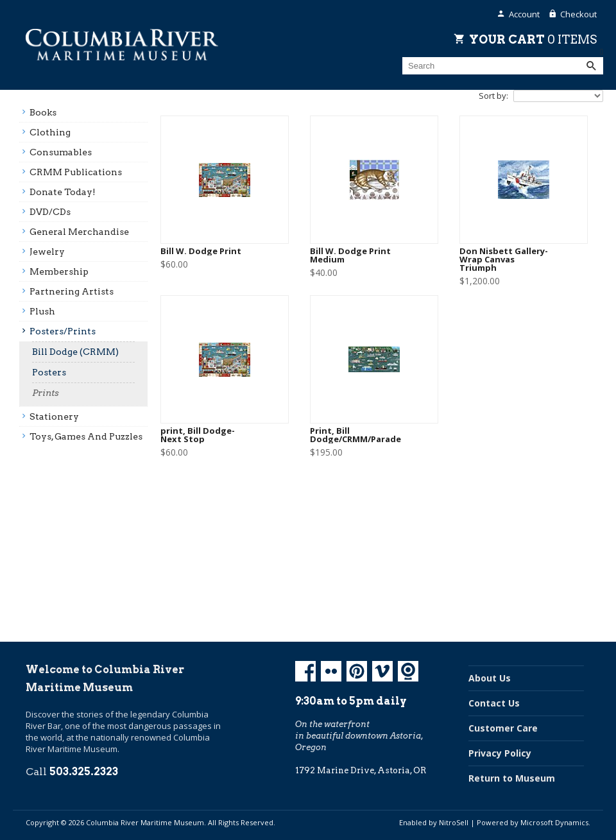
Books (43, 112)
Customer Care (503, 728)
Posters (49, 372)
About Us (490, 678)
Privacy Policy (500, 753)
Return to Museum (512, 778)
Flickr (331, 671)
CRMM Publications (76, 172)
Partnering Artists (72, 291)
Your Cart (533, 39)
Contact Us (494, 703)
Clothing (50, 132)
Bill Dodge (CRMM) (75, 352)
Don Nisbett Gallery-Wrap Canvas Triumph (504, 260)
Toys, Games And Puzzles (86, 436)
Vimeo (382, 671)
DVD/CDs (50, 212)
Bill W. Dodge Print (201, 251)
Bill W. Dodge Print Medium (350, 255)
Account (524, 14)
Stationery (54, 416)
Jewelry (47, 252)
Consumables (61, 152)
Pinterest (357, 671)
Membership (59, 271)
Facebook (305, 671)
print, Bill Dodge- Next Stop (198, 435)
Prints (46, 393)
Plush (42, 311)
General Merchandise (79, 232)
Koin (408, 671)
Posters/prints (63, 331)
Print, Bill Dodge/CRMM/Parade (355, 435)
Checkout (578, 14)
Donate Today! (63, 192)
